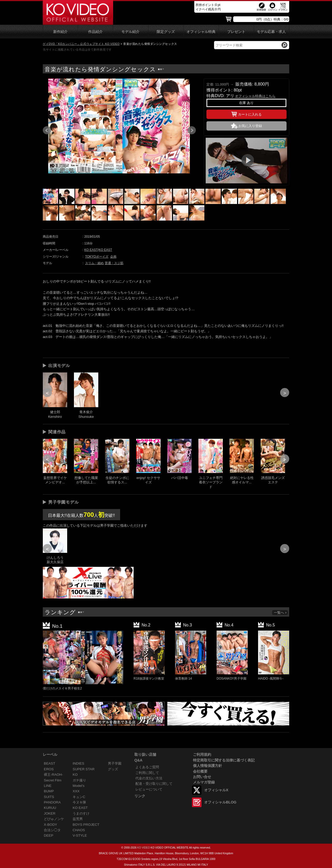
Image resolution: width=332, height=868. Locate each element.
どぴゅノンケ (54, 819)
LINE (48, 786)
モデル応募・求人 (271, 32)
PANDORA (52, 802)
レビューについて (149, 789)
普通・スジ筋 (114, 263)
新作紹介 (60, 32)
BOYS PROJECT (86, 825)
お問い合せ (202, 777)
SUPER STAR (84, 769)
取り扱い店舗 (145, 754)
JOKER (50, 813)
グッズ (113, 769)
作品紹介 (95, 32)
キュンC (79, 797)
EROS (49, 769)
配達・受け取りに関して (154, 784)
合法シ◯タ (52, 830)
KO (75, 775)
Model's (79, 786)
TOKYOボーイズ (97, 257)
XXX (76, 791)
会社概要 (200, 771)
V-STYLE (80, 835)
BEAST (50, 763)
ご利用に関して (147, 773)
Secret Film (53, 780)
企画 (113, 257)
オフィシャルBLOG (220, 802)
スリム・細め (94, 263)
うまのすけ (81, 813)
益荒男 (78, 819)
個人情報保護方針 (208, 766)
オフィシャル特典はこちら (255, 96)
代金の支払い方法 (149, 778)
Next (192, 130)
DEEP (49, 835)
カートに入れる (247, 114)
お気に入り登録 (250, 126)
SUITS (49, 797)
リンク (140, 796)
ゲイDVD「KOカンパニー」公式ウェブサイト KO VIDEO (81, 44)
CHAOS (79, 830)
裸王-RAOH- (53, 775)
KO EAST (91, 250)
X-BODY (50, 825)
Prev (47, 130)
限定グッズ (166, 32)
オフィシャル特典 (201, 32)
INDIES (78, 763)
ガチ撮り (79, 780)
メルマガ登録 (204, 782)
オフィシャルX (216, 790)
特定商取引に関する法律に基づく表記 (224, 760)
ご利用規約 (202, 754)
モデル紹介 (130, 32)
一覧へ (280, 613)
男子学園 (115, 763)
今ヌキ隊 (79, 802)
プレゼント (236, 32)
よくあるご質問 (147, 767)
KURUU (50, 808)
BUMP (49, 791)
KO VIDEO (144, 848)
